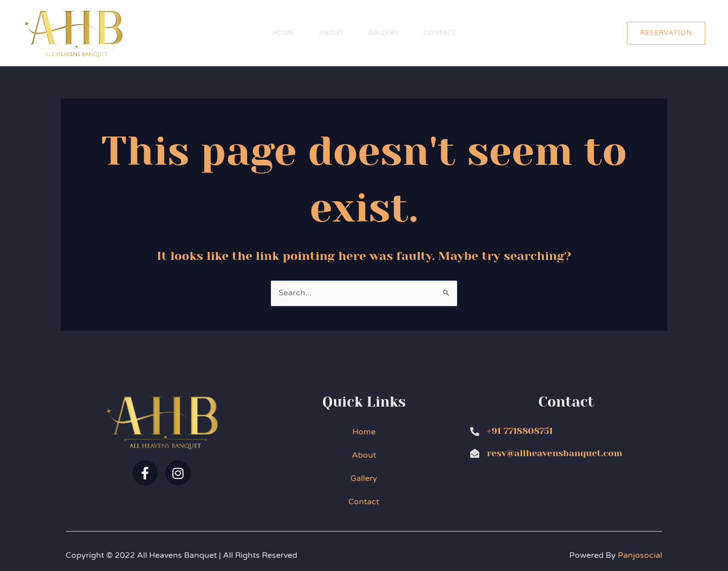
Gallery (383, 33)
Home (283, 33)
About (331, 33)
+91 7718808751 (520, 431)
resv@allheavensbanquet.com (555, 453)
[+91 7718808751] (475, 431)
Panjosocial (640, 555)
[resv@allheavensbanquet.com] (475, 453)
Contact (440, 33)
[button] (666, 33)
